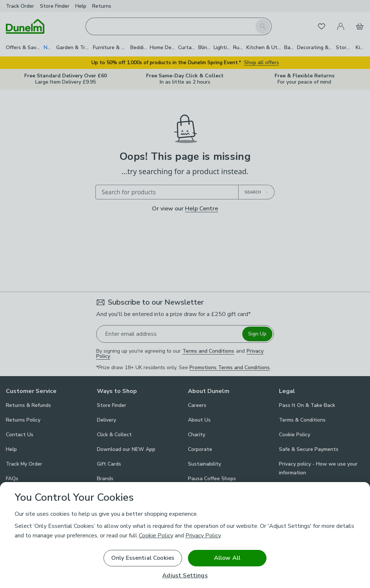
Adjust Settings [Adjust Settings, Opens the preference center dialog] (185, 576)
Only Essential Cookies (143, 558)
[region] (185, 535)
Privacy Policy (203, 536)
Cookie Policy (156, 536)
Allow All (227, 558)
